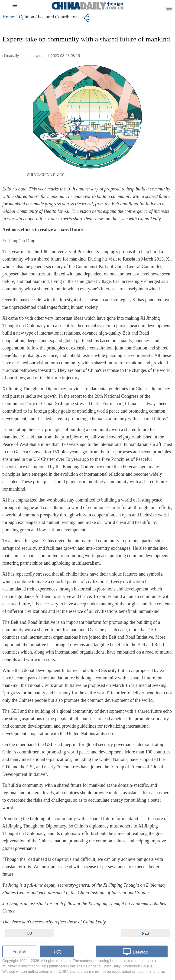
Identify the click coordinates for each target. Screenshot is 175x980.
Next (145, 933)
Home (8, 17)
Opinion (26, 17)
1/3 (29, 933)
